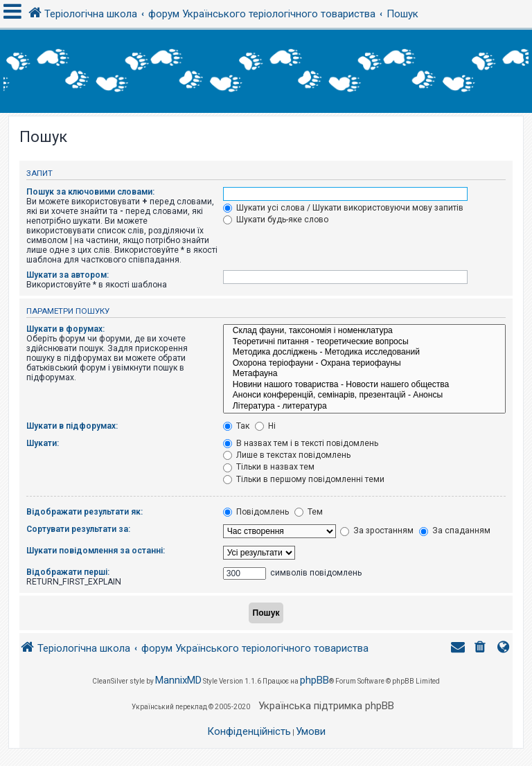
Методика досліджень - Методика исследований (364, 353)
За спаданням (455, 531)
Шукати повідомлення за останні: (96, 551)
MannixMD (178, 680)
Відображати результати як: (85, 512)
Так (236, 426)
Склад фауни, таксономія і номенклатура (364, 331)
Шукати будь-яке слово (276, 220)
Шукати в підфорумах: (72, 426)
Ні (265, 426)
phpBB (314, 680)
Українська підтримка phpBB (326, 706)
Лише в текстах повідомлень (287, 455)
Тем (309, 512)
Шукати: (43, 443)
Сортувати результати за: (78, 529)
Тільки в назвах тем (269, 467)
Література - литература (364, 407)
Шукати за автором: (68, 275)
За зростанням (377, 531)
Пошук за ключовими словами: (90, 192)
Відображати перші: (68, 572)
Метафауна (364, 374)
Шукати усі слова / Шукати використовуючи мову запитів (343, 208)
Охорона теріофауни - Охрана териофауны (364, 364)
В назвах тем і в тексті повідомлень (301, 443)
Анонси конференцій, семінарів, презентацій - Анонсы (364, 395)
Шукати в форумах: (65, 329)
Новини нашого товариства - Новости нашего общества (364, 385)
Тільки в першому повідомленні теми (304, 479)
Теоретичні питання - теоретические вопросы (364, 342)
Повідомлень (256, 512)
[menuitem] (481, 649)
